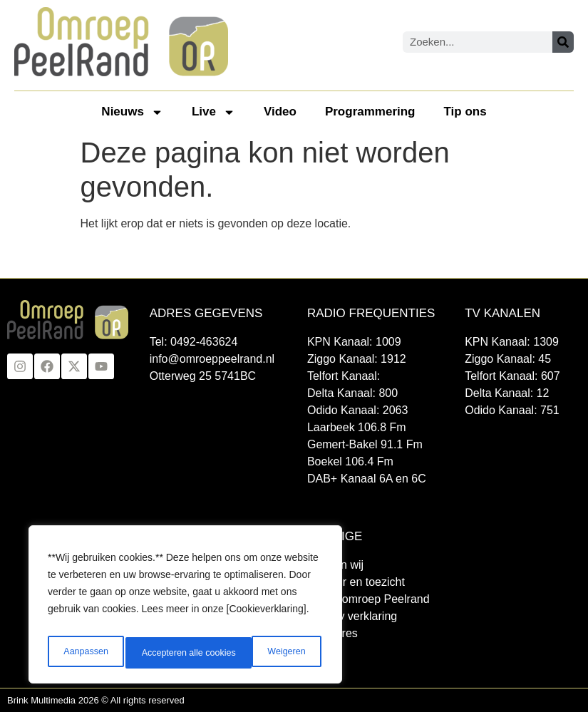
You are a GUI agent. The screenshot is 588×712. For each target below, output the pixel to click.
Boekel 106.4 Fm (350, 461)
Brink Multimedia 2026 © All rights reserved (96, 700)
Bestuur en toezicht (356, 582)
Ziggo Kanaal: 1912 (357, 359)
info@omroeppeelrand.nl (212, 359)
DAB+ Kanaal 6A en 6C (367, 479)
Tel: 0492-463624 (194, 342)
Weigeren (158, 653)
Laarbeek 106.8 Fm (357, 427)
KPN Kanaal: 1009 (354, 342)
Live (213, 112)
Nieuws (132, 112)
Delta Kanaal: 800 (352, 393)
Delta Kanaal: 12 (507, 393)
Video (280, 112)
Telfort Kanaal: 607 (512, 376)
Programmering (370, 112)
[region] (185, 609)
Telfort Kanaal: (344, 376)
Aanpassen (83, 653)
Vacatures (332, 633)
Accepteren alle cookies (259, 653)
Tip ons (465, 112)
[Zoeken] (563, 42)
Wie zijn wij (335, 565)
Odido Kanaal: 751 (512, 410)
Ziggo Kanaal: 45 (508, 359)
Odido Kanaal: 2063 (357, 410)
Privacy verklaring (352, 616)
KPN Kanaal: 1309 (512, 342)
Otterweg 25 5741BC (203, 376)
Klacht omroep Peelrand (368, 599)
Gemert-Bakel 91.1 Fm (365, 444)
